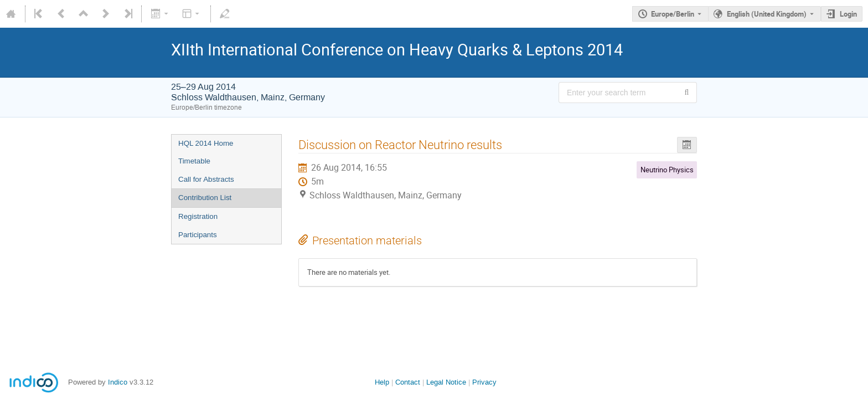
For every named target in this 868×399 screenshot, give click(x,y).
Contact (408, 382)
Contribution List (205, 198)
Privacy (484, 382)
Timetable (194, 161)
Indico (118, 382)
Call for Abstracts (206, 179)
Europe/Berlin (673, 14)
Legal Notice (446, 382)
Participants (198, 235)
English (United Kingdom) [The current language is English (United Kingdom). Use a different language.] (767, 14)
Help (382, 382)
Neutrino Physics (667, 170)
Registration (198, 216)
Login (848, 14)
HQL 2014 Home (206, 143)
